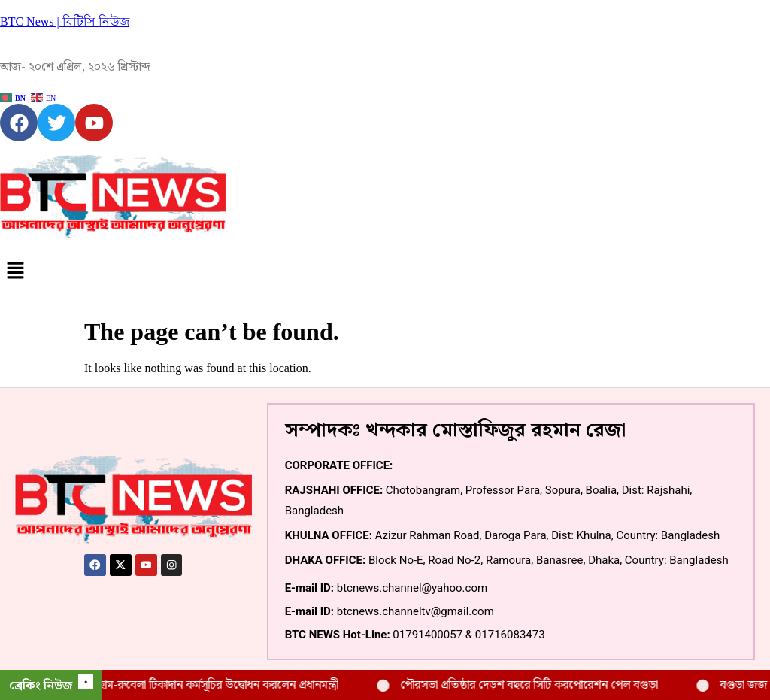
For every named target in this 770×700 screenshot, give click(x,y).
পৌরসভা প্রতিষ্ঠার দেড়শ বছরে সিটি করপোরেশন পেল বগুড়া (543, 685)
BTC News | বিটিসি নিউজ (65, 21)
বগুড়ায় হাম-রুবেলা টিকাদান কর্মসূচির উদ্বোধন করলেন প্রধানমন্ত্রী (215, 685)
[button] (385, 271)
